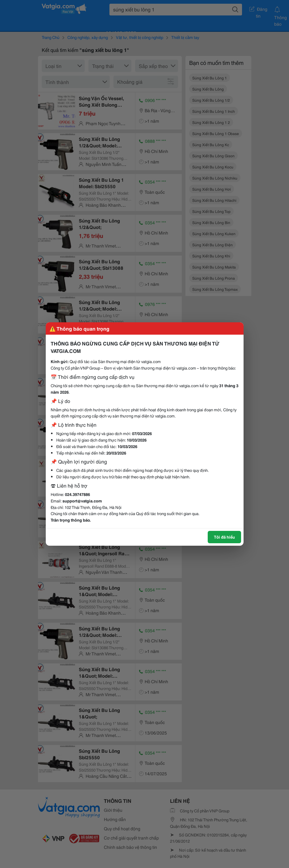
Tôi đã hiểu (224, 537)
